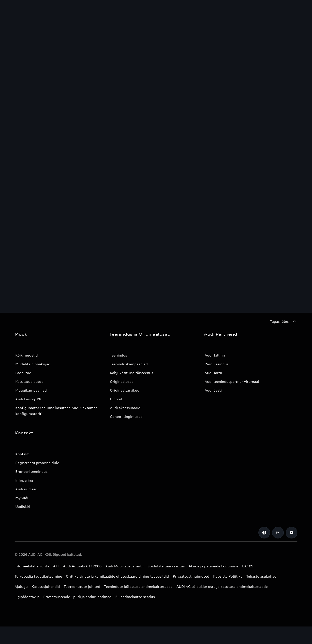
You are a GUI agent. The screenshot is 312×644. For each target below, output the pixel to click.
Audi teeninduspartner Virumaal (232, 381)
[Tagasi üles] (284, 322)
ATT (56, 566)
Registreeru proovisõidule (37, 463)
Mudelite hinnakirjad (33, 364)
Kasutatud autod (29, 381)
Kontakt (22, 454)
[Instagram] (278, 533)
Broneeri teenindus (31, 471)
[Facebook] (264, 533)
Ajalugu (21, 586)
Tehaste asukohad (261, 576)
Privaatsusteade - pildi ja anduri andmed (77, 597)
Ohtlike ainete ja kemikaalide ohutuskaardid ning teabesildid (117, 576)
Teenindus (119, 355)
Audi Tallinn (215, 355)
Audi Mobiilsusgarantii (124, 566)
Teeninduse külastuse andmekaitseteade (138, 586)
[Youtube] (292, 533)
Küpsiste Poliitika (228, 576)
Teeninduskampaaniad (129, 364)
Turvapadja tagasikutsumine (38, 576)
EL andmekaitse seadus (135, 597)
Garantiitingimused (126, 416)
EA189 (248, 566)
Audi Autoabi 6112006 (82, 566)
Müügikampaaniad (31, 390)
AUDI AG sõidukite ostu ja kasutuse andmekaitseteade (222, 586)
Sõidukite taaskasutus (166, 566)
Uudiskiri (23, 506)
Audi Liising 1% (28, 399)
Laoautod (23, 373)
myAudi (22, 498)
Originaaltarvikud (125, 390)
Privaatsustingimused (191, 576)
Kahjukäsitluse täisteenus (132, 373)
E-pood (116, 399)
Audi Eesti (213, 390)
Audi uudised (26, 489)
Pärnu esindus (217, 364)
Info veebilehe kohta (32, 566)
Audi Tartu (213, 373)
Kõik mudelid (27, 355)
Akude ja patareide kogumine (213, 566)
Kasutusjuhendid (46, 586)
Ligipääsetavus (27, 597)
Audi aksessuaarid (125, 408)
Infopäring (24, 480)
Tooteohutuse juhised (82, 586)
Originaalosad (122, 381)
